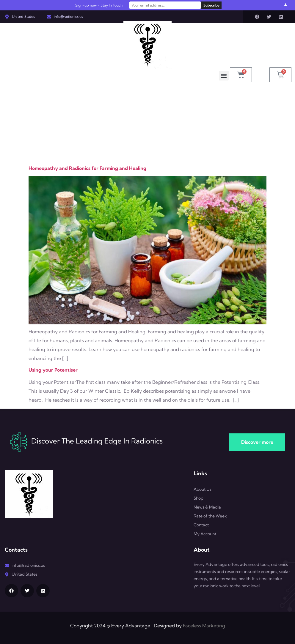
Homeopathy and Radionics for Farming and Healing (87, 168)
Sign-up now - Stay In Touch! (99, 5)
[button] (224, 76)
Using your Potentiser (53, 370)
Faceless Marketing (204, 626)
